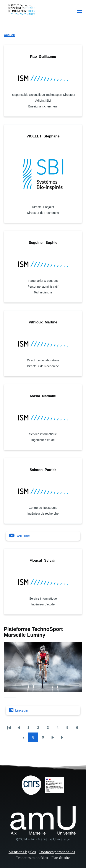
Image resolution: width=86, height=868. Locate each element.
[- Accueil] (22, 10)
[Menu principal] (80, 11)
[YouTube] (43, 536)
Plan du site (61, 858)
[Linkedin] (43, 710)
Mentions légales (22, 852)
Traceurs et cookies (32, 858)
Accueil (9, 35)
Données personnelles (57, 852)
